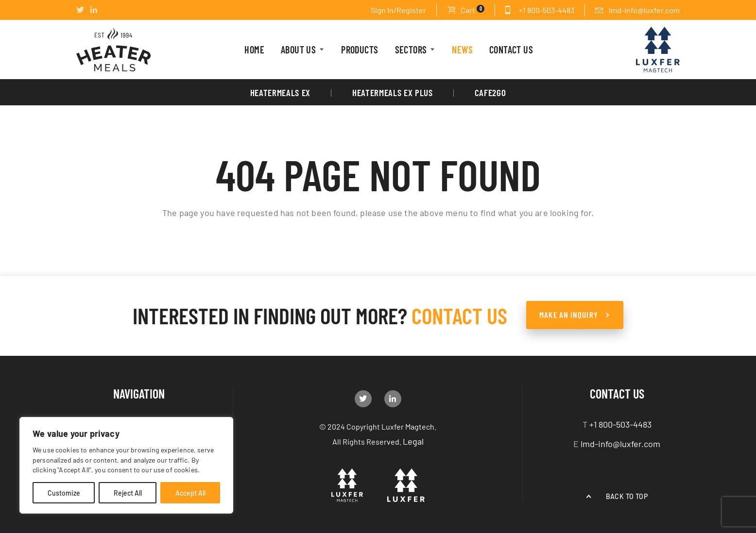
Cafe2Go (490, 92)
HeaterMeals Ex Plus (393, 92)
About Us (298, 49)
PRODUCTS (360, 49)
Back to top (627, 496)
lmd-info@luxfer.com (644, 10)
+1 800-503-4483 (547, 10)
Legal (413, 441)
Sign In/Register (398, 10)
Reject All (128, 493)
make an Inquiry (569, 315)
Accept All (190, 493)
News (462, 49)
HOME (254, 49)
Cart (472, 9)
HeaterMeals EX (280, 92)
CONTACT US (511, 49)
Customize (64, 493)
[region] (126, 465)
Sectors (411, 49)
